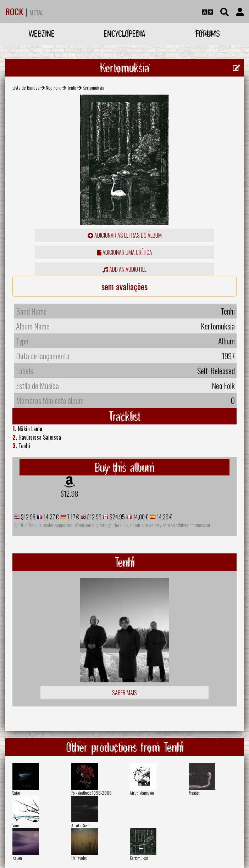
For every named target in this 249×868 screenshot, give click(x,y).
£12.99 (94, 517)
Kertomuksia (139, 858)
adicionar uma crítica (125, 252)
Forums (208, 33)
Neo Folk (53, 87)
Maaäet (194, 793)
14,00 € (140, 517)
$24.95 (117, 517)
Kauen (17, 858)
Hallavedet (79, 858)
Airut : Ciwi (80, 825)
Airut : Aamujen (142, 793)
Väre (16, 825)
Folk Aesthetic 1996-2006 (92, 793)
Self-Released (216, 371)
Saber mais (124, 693)
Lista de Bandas (26, 87)
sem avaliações (124, 286)
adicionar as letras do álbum (125, 235)
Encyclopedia (124, 33)
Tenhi (72, 87)
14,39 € (164, 517)
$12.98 (70, 494)
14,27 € (51, 517)
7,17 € (73, 517)
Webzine (42, 33)
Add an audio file (124, 269)
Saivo (16, 793)
